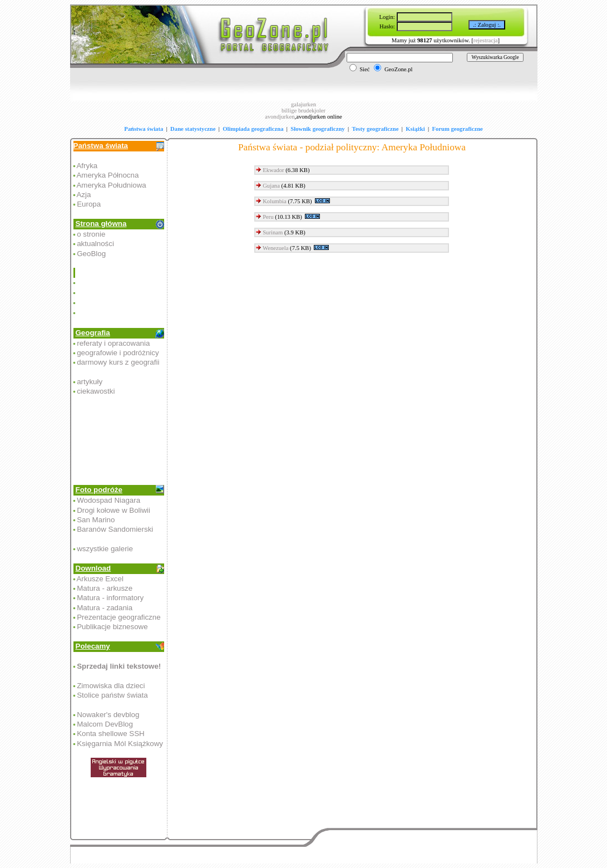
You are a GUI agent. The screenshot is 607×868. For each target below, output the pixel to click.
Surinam (273, 232)
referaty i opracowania (113, 343)
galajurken (303, 104)
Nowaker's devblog (108, 715)
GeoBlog (91, 254)
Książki (415, 129)
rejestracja (486, 40)
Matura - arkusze (105, 588)
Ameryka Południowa (111, 185)
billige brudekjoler (303, 111)
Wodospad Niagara (108, 500)
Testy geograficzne (376, 129)
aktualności (95, 244)
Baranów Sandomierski (115, 529)
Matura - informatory (110, 598)
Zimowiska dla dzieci (111, 686)
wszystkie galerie (105, 549)
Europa (89, 204)
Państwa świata (144, 129)
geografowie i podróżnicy (118, 353)
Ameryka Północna (107, 175)
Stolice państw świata (112, 695)
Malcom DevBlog (105, 724)
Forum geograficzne (457, 129)
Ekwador (273, 170)
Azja (83, 195)
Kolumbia (275, 201)
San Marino (96, 520)
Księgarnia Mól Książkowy (120, 744)
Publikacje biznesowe (112, 627)
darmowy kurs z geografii (118, 362)
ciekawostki (96, 391)
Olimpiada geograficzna (253, 129)
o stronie (91, 234)
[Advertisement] (120, 293)
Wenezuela (275, 248)
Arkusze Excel (100, 579)
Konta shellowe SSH (111, 734)
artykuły (90, 382)
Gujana (271, 186)
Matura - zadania (105, 608)
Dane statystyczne (193, 129)
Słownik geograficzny (317, 129)
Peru (268, 217)
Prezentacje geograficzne (119, 617)
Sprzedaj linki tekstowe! (119, 666)
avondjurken (280, 117)
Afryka (87, 166)
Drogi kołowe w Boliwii (113, 510)
